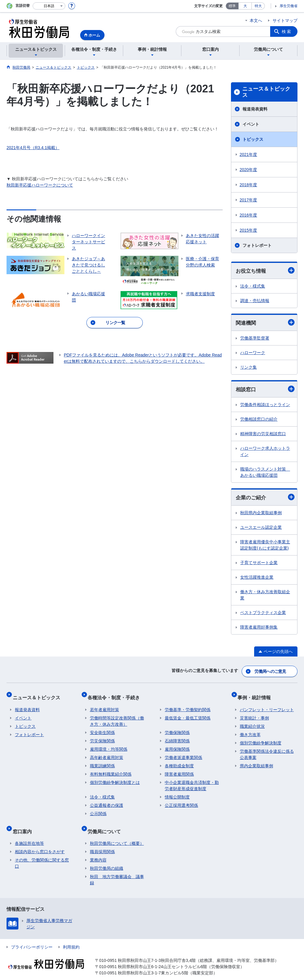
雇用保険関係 (177, 744)
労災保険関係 (102, 736)
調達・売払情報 (255, 301)
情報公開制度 (177, 792)
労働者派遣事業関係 (183, 753)
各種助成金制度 (179, 761)
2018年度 (248, 185)
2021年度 (248, 154)
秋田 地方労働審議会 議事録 (117, 870)
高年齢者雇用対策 (107, 753)
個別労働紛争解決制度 (261, 738)
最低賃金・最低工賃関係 (188, 713)
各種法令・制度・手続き (116, 695)
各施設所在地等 (29, 834)
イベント (251, 124)
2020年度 (248, 170)
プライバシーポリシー (32, 938)
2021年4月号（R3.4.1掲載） (33, 148)
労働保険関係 (177, 728)
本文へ (256, 20)
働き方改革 (250, 730)
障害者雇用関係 (179, 769)
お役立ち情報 (265, 271)
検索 (287, 31)
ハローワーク (253, 354)
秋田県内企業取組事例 (261, 515)
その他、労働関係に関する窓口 (42, 854)
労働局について (107, 824)
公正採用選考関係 (181, 801)
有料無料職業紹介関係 (111, 769)
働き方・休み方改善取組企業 (265, 597)
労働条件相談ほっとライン (265, 406)
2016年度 (248, 215)
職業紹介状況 (252, 722)
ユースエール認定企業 (261, 529)
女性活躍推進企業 (257, 579)
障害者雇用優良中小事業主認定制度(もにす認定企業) (265, 547)
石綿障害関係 (177, 736)
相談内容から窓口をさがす (40, 842)
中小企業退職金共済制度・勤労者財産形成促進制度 (192, 781)
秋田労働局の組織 (107, 859)
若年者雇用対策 (104, 705)
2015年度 (248, 230)
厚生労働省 (289, 6)
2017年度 (248, 200)
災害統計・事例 (254, 713)
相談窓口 (265, 390)
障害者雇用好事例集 (259, 629)
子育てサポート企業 (259, 564)
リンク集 (248, 368)
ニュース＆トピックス (266, 92)
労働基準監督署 (255, 339)
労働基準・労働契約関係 (188, 705)
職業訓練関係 (102, 761)
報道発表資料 (255, 109)
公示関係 (98, 809)
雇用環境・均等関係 (109, 744)
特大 (258, 6)
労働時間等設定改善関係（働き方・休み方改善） (117, 716)
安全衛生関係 (102, 728)
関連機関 (265, 323)
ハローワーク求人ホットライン (265, 453)
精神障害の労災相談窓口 (263, 435)
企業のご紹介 (265, 499)
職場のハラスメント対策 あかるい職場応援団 (265, 473)
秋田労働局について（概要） (117, 834)
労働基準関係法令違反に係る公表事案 (267, 750)
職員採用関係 (102, 842)
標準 (232, 6)
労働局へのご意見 (271, 672)
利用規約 (71, 938)
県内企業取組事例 (256, 761)
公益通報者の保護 (107, 801)
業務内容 (98, 850)
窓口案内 (24, 824)
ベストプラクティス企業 (263, 614)
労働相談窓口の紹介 (259, 420)
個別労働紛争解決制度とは (115, 778)
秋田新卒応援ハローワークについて (40, 185)
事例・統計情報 (256, 695)
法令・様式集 (253, 286)
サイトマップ (285, 20)
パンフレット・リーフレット (267, 705)
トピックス (253, 139)
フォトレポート (257, 245)
